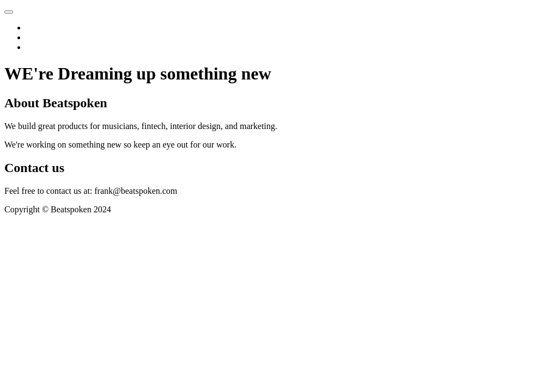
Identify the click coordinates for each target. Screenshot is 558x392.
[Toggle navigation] (9, 12)
